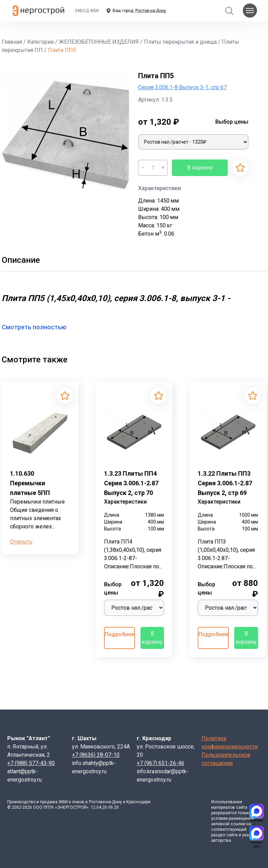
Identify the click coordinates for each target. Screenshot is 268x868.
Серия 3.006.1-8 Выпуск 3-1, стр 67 (182, 87)
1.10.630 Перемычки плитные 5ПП (30, 483)
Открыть (21, 542)
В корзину (200, 168)
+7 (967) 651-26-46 (161, 763)
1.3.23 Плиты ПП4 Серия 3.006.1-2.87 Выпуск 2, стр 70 (131, 483)
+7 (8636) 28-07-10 (96, 755)
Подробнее (120, 634)
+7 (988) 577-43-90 (31, 763)
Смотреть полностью (38, 327)
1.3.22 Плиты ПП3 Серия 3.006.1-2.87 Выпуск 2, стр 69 (225, 483)
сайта (242, 807)
